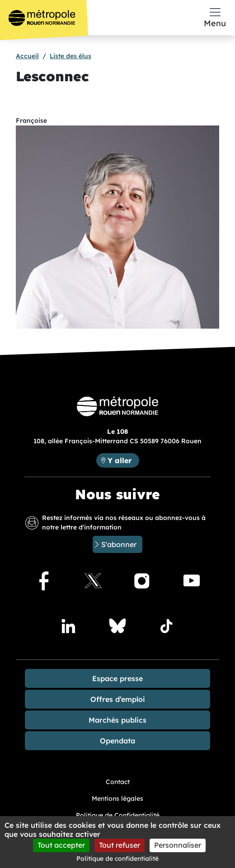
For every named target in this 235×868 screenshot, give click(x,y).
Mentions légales (117, 798)
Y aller (120, 460)
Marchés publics (117, 720)
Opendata (117, 741)
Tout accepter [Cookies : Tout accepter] (61, 845)
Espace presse (117, 678)
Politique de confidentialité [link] (117, 859)
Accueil (27, 56)
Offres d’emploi (118, 699)
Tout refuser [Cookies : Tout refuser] (120, 845)
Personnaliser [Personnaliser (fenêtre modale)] (178, 845)
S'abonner (119, 544)
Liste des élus (70, 56)
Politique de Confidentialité (118, 815)
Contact (118, 782)
